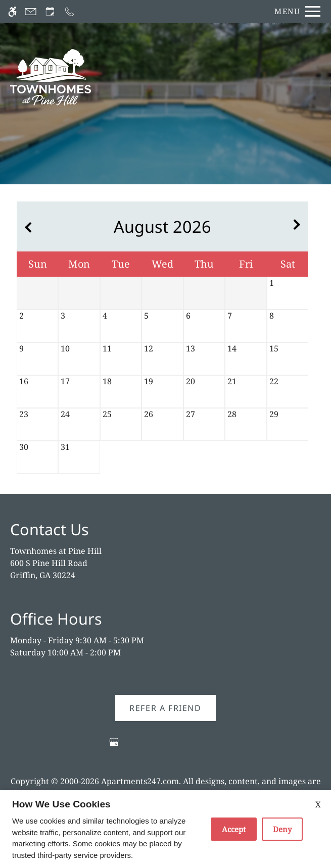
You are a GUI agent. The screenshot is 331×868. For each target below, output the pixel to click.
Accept (234, 829)
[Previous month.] (27, 226)
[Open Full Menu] (295, 11)
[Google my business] (114, 746)
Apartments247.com (140, 781)
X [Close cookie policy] (318, 804)
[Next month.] (298, 226)
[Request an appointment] (50, 11)
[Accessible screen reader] (12, 11)
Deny (282, 829)
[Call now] (69, 11)
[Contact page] (31, 11)
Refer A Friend (165, 708)
